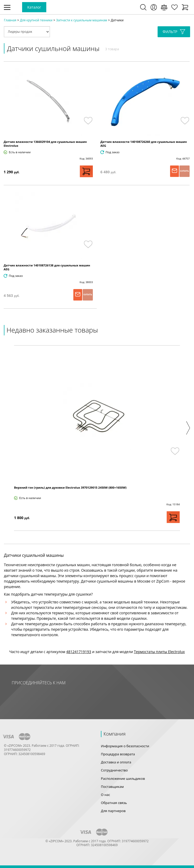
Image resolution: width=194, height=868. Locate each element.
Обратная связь (114, 803)
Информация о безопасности (125, 746)
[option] (97, 438)
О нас (105, 795)
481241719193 (79, 652)
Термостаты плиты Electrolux (159, 652)
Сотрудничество (114, 770)
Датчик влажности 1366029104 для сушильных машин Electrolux (45, 144)
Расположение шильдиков (123, 778)
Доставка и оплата (116, 762)
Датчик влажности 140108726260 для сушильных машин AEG (144, 144)
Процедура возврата (118, 754)
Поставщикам (112, 787)
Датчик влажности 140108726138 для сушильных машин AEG (47, 267)
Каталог (34, 7)
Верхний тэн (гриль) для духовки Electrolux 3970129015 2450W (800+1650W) (70, 487)
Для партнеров (113, 811)
